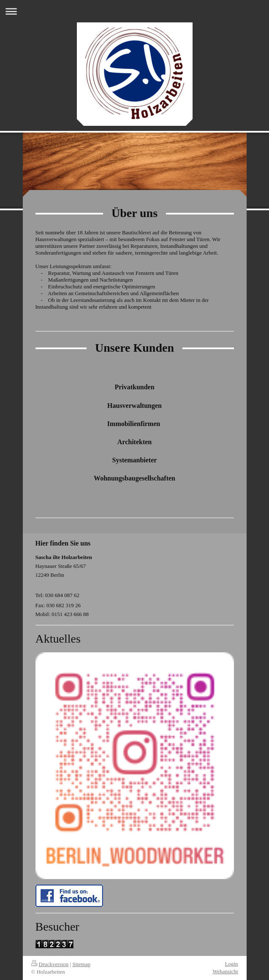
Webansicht (225, 971)
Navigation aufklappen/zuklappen (134, 11)
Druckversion (50, 964)
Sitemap (81, 964)
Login (231, 964)
